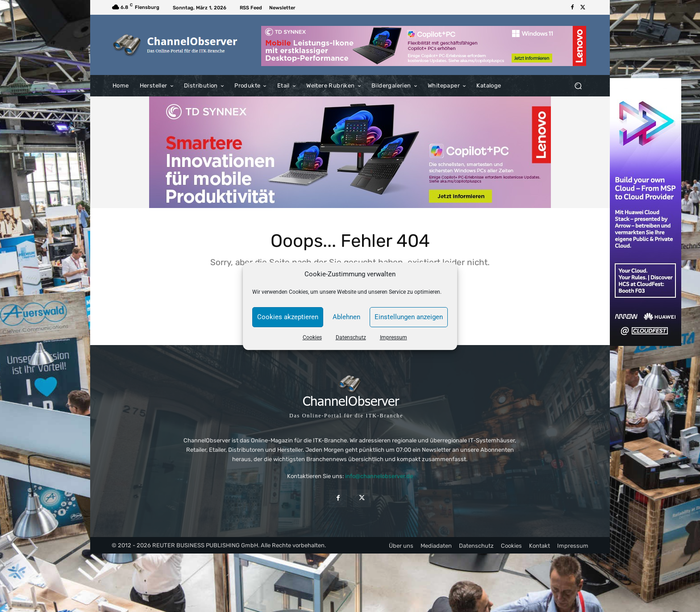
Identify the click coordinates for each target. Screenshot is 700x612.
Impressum (394, 337)
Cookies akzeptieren (288, 317)
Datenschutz (351, 337)
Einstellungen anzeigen (409, 317)
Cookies (312, 337)
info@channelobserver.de (379, 476)
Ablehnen (346, 317)
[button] (578, 86)
